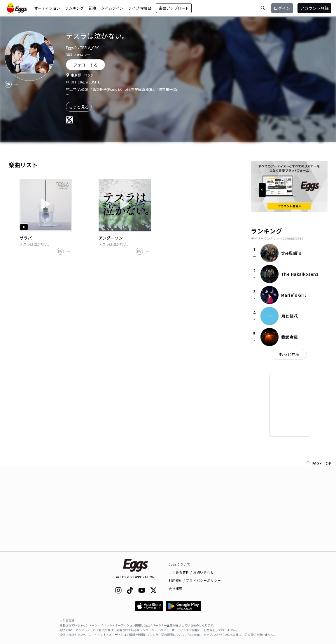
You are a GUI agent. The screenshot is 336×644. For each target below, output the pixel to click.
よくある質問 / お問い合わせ (191, 572)
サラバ (26, 238)
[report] (16, 84)
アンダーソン (111, 238)
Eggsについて (180, 564)
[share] (8, 84)
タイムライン (112, 8)
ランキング (75, 8)
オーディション (47, 8)
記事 (92, 8)
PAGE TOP (318, 548)
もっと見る (79, 107)
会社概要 (176, 589)
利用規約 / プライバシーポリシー (195, 580)
